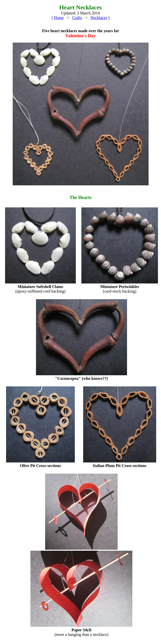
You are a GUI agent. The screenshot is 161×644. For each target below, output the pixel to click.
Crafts (77, 18)
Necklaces (99, 18)
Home (59, 18)
